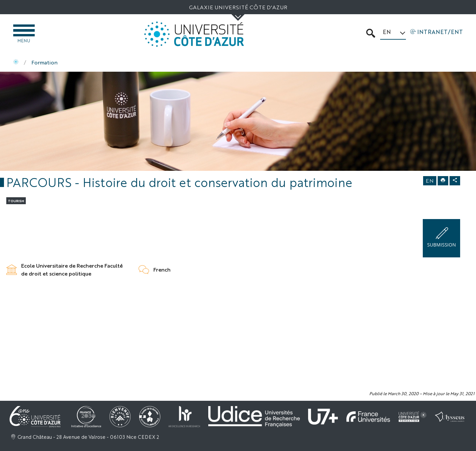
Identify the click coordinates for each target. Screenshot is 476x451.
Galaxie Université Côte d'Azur (238, 7)
